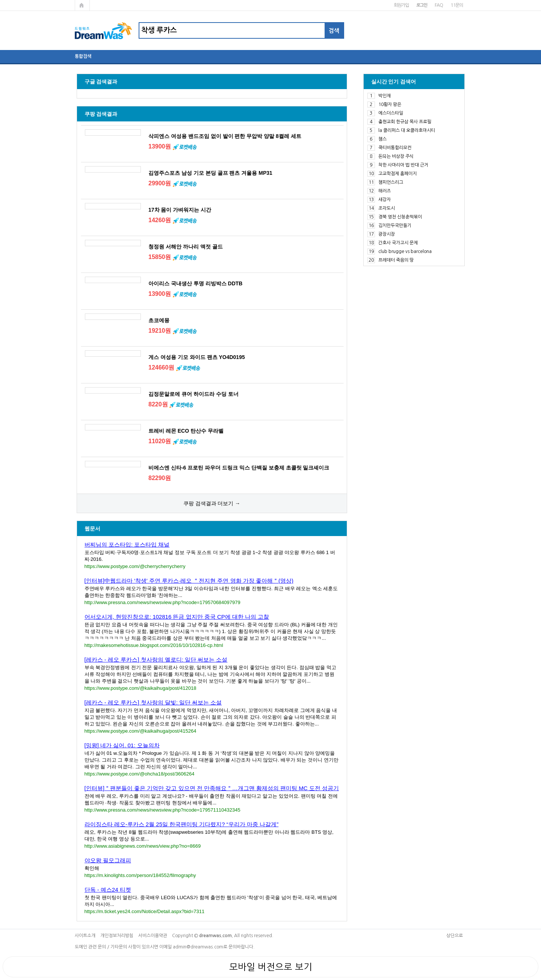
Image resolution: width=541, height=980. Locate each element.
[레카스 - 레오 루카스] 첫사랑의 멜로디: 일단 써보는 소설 (156, 660)
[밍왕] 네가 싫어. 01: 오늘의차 (122, 745)
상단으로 (455, 936)
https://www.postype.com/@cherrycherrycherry (135, 566)
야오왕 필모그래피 (108, 860)
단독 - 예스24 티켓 (108, 890)
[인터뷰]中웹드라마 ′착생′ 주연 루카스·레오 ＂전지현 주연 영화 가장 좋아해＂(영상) (189, 581)
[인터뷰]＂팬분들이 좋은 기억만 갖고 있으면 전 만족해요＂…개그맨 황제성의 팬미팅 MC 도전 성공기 (212, 788)
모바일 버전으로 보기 (271, 967)
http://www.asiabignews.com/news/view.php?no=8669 (143, 846)
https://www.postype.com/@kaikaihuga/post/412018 (141, 688)
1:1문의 (457, 5)
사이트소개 (85, 936)
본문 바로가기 (0, 0)
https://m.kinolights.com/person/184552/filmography (140, 875)
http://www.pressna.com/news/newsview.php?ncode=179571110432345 (162, 810)
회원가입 (401, 5)
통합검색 (83, 56)
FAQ (439, 5)
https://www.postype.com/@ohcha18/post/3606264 (140, 774)
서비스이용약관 (153, 936)
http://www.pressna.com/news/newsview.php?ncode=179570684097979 (162, 602)
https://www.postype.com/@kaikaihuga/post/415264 (141, 731)
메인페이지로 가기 (82, 5)
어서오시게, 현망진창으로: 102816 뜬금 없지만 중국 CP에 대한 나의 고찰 (177, 617)
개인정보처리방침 (117, 936)
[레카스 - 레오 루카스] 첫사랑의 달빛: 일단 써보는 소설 (153, 702)
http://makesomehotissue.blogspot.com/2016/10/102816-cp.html (154, 645)
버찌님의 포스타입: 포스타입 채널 (127, 545)
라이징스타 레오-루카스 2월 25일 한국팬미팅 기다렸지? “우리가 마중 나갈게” (182, 824)
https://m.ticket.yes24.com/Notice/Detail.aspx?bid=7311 (145, 911)
